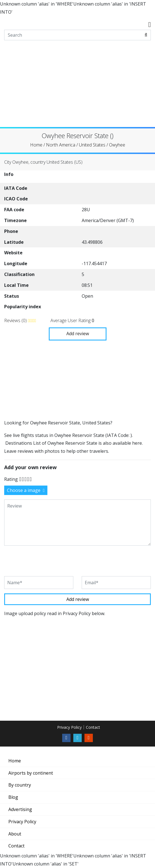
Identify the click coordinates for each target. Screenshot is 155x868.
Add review (78, 334)
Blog (13, 797)
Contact (93, 727)
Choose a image (26, 490)
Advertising (20, 809)
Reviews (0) (16, 320)
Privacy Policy (69, 727)
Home (15, 761)
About (15, 834)
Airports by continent (31, 773)
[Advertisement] (77, 88)
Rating (11, 479)
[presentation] (47, 561)
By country (20, 785)
